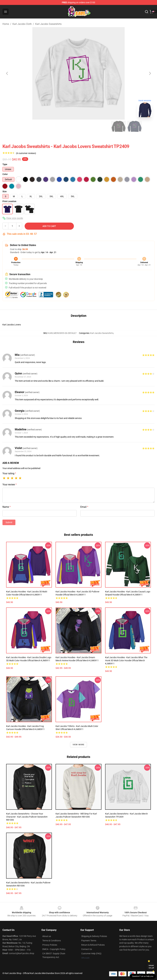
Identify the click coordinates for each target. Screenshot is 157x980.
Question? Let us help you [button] (143, 976)
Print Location (9, 201)
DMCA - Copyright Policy (54, 949)
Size (5, 191)
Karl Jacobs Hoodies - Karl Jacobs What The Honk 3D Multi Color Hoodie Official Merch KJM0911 (126, 660)
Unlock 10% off (151, 967)
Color (5, 174)
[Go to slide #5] (87, 126)
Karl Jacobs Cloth (22, 24)
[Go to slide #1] (22, 126)
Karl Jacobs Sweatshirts (48, 24)
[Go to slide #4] (70, 126)
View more (79, 745)
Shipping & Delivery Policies (94, 936)
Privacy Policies (50, 945)
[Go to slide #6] (103, 126)
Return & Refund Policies (93, 945)
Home (6, 24)
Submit (9, 522)
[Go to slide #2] (38, 126)
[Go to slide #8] (135, 126)
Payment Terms (89, 941)
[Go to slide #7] (119, 126)
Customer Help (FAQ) (91, 953)
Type (5, 164)
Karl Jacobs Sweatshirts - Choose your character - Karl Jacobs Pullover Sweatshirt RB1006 (27, 817)
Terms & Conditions (52, 941)
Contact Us (87, 949)
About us (47, 936)
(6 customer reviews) (26, 153)
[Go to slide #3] (54, 126)
